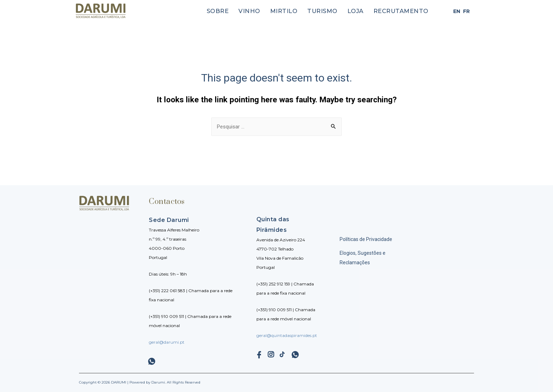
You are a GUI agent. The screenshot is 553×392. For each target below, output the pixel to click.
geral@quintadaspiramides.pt (287, 335)
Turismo (333, 11)
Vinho (266, 11)
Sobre (237, 11)
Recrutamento (404, 11)
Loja (363, 11)
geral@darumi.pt (167, 342)
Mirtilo (298, 11)
